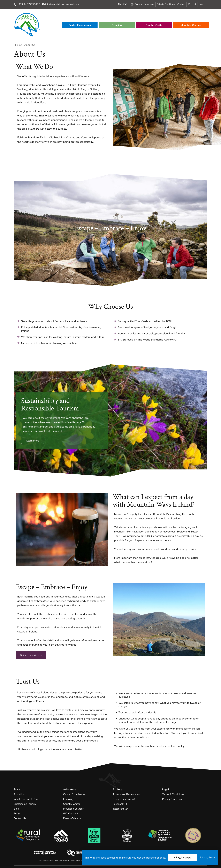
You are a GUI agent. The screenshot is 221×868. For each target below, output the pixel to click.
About (121, 4)
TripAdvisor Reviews (127, 794)
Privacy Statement (173, 799)
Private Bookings (166, 4)
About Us (19, 794)
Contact (181, 4)
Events (136, 4)
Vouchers (149, 4)
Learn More (33, 441)
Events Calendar (73, 818)
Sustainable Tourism (26, 804)
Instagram (121, 809)
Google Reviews (124, 799)
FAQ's (17, 814)
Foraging (117, 25)
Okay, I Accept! (182, 858)
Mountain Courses (191, 25)
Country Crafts (154, 25)
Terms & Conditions (174, 794)
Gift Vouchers (71, 814)
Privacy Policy (208, 858)
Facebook (120, 804)
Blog (16, 809)
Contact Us (20, 818)
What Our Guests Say (27, 799)
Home (19, 45)
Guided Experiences (80, 25)
